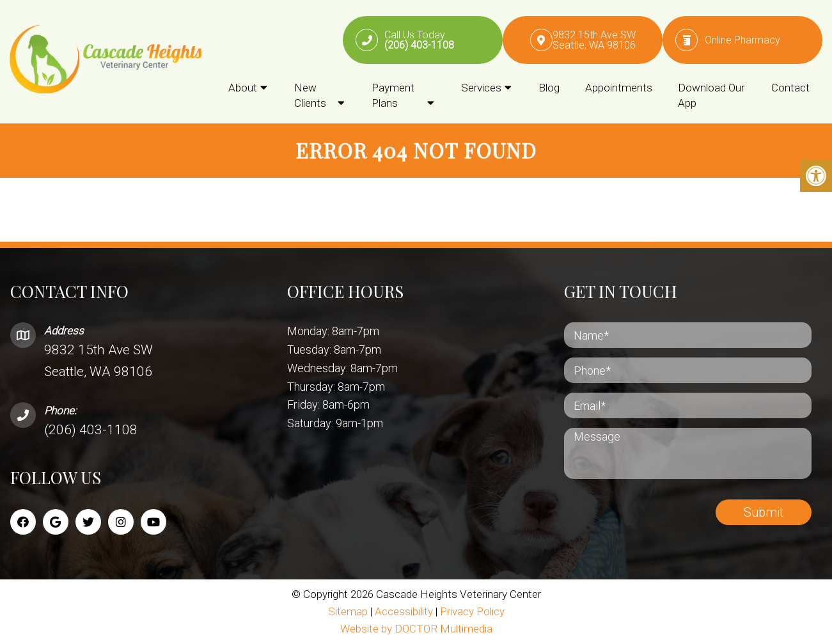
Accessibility (404, 611)
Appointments (619, 88)
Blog (549, 88)
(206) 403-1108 (91, 430)
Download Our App (711, 95)
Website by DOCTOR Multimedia (416, 629)
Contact (790, 88)
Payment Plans (393, 95)
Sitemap (348, 611)
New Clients (310, 95)
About (243, 88)
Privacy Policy (472, 611)
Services (481, 88)
